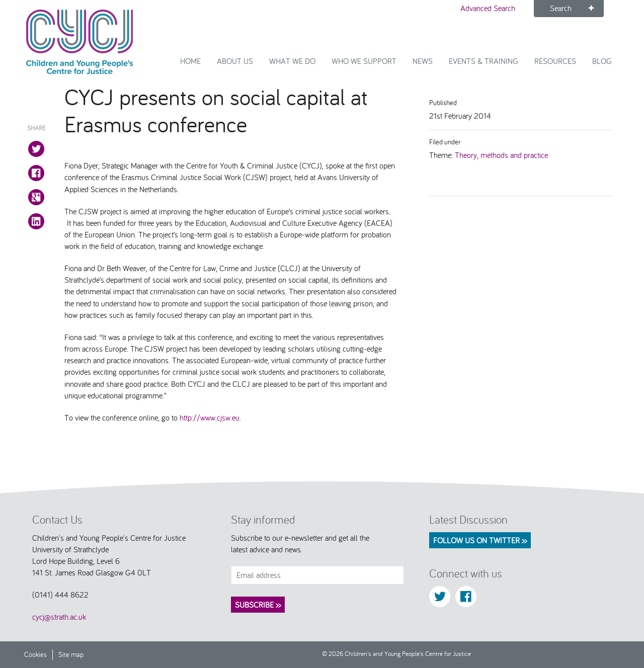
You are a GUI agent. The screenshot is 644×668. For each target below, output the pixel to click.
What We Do (292, 61)
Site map (71, 654)
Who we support (364, 61)
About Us (235, 61)
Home (190, 61)
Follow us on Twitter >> (480, 540)
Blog (602, 61)
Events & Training (484, 61)
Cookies (35, 654)
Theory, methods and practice (501, 155)
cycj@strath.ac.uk (59, 617)
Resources (555, 61)
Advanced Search (488, 8)
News (423, 61)
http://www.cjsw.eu (210, 418)
